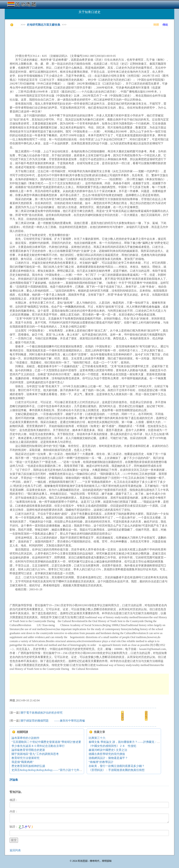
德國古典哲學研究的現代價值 (107, 754)
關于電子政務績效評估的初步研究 (42, 713)
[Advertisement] (73, 38)
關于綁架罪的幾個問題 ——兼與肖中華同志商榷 (53, 721)
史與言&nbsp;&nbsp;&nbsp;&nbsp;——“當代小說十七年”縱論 (49, 770)
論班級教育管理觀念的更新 (28, 750)
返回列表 (15, 850)
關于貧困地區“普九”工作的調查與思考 (35, 754)
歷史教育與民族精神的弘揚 (28, 766)
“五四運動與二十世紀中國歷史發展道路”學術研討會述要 (46, 742)
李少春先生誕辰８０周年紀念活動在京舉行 (38, 746)
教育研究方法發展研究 (26, 758)
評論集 (14, 780)
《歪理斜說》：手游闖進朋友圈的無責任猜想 (117, 770)
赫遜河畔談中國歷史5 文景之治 (108, 750)
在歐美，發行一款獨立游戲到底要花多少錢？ (117, 766)
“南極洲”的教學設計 (101, 762)
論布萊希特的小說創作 (26, 738)
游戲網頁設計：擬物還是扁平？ (108, 758)
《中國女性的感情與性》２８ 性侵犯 (112, 746)
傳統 (165, 25)
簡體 (156, 25)
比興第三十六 (97, 738)
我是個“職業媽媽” (23, 762)
